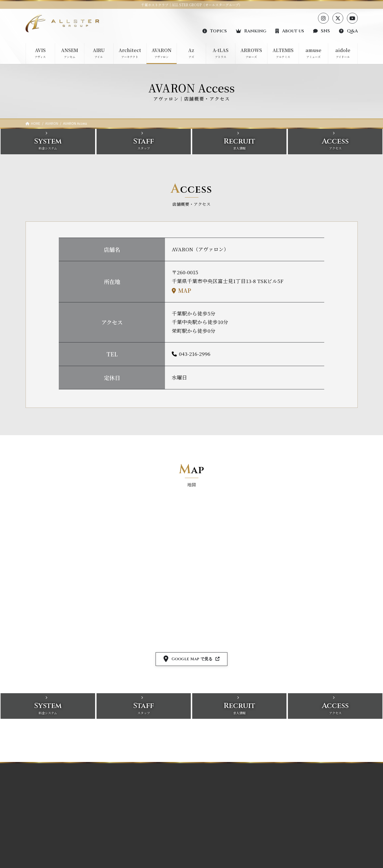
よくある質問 (294, 821)
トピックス (293, 781)
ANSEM (120, 802)
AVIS (118, 792)
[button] (215, 31)
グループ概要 (294, 801)
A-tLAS (162, 792)
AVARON (121, 831)
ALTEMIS (164, 811)
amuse (162, 821)
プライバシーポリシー (301, 841)
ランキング (293, 791)
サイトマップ (294, 851)
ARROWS (164, 802)
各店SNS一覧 (295, 811)
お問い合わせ (294, 831)
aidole (161, 831)
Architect (121, 821)
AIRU (118, 811)
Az (116, 841)
